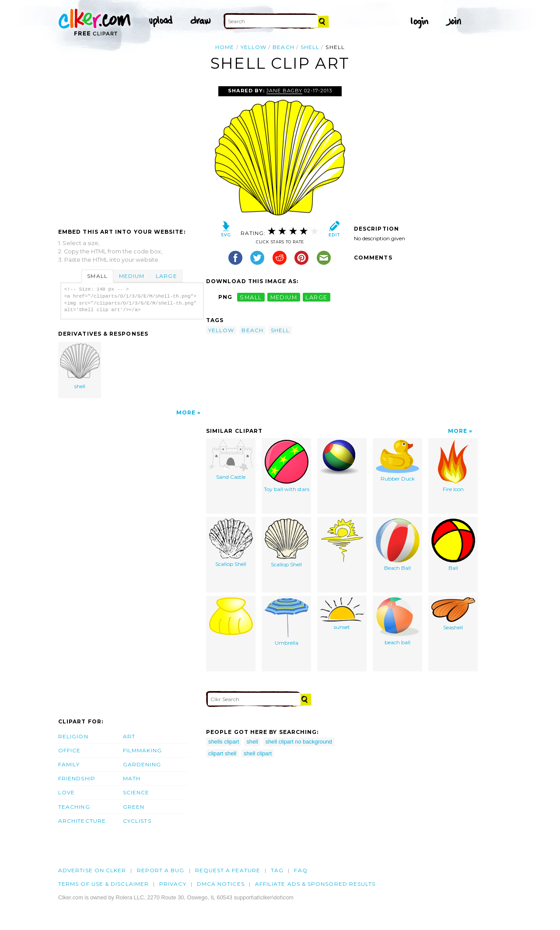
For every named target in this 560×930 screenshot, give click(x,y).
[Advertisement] (132, 152)
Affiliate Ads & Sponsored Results (315, 884)
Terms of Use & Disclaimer (103, 884)
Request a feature (228, 870)
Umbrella (287, 622)
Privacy (173, 884)
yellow (254, 47)
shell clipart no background (299, 742)
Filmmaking (142, 750)
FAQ (301, 870)
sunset (342, 614)
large (316, 297)
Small (97, 276)
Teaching (74, 807)
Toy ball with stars (287, 466)
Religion (73, 736)
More (186, 412)
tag (277, 870)
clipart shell (222, 753)
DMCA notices (221, 884)
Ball (453, 545)
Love (66, 792)
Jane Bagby (284, 91)
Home (225, 47)
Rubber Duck (397, 461)
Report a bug (161, 870)
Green (134, 807)
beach (283, 47)
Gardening (142, 764)
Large (166, 276)
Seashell (453, 614)
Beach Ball (398, 545)
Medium (132, 276)
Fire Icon (453, 466)
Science (136, 792)
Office (69, 750)
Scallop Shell (231, 543)
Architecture (82, 821)
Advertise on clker (92, 870)
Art (129, 736)
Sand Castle (231, 460)
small (251, 297)
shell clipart (258, 753)
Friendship (77, 778)
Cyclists (137, 821)
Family (69, 764)
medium (284, 297)
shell (310, 47)
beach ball (398, 621)
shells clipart (224, 742)
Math (132, 778)
